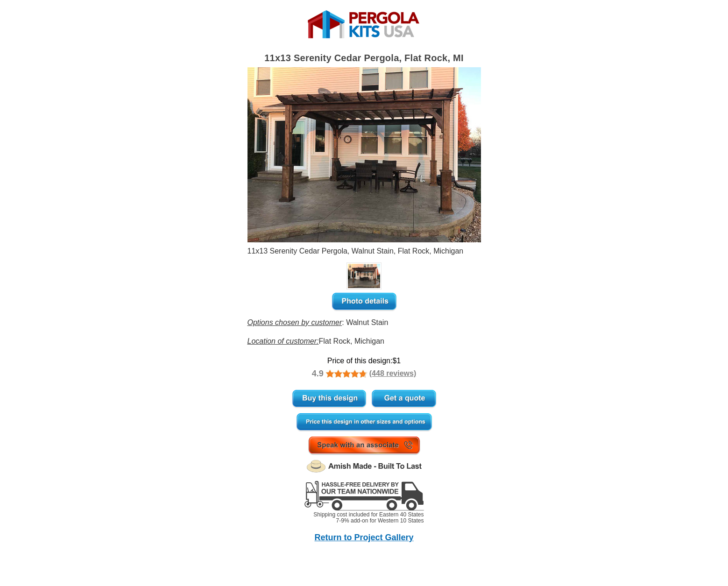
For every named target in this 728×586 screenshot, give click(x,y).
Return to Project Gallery (364, 537)
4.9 (318, 374)
